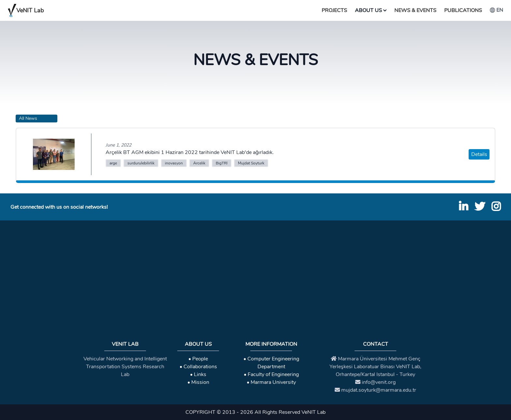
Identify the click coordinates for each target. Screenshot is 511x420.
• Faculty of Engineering (271, 374)
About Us (371, 10)
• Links (198, 374)
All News (28, 118)
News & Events (415, 10)
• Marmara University (271, 382)
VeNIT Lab (26, 10)
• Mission (198, 382)
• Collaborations (198, 367)
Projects (334, 10)
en (496, 10)
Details (479, 154)
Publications (463, 10)
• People (198, 359)
